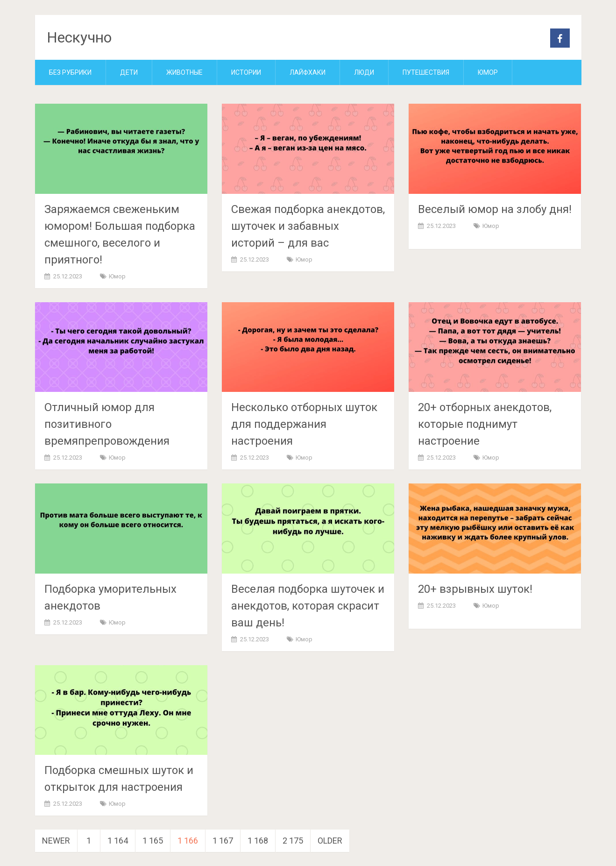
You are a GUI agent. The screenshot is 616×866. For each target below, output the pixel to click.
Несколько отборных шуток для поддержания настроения (304, 424)
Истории (246, 72)
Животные (184, 72)
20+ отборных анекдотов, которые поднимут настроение (485, 424)
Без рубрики (70, 72)
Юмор (488, 72)
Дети (129, 72)
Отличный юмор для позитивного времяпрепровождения (107, 424)
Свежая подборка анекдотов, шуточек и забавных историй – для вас (308, 226)
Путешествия (426, 72)
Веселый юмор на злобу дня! (495, 209)
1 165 (153, 841)
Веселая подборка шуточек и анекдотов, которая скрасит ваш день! (308, 606)
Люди (364, 72)
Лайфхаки (308, 72)
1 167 (223, 841)
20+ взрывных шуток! (475, 589)
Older (330, 841)
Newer (56, 841)
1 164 (118, 841)
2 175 (293, 841)
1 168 (258, 841)
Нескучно (79, 37)
